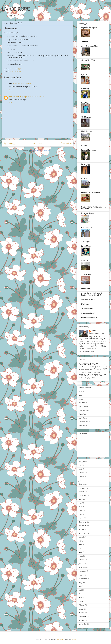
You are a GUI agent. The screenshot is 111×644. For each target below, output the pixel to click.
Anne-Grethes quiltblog (90, 46)
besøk (103, 367)
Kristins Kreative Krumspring (92, 193)
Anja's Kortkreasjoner (89, 27)
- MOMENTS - (86, 228)
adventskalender (16, 71)
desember (82, 484)
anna (81, 367)
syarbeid (97, 375)
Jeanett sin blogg (88, 309)
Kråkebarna (86, 289)
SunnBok (85, 42)
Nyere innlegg (9, 143)
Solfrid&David (86, 246)
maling (97, 372)
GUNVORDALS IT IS (88, 300)
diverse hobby (84, 370)
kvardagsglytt (86, 164)
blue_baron (60, 639)
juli (80, 541)
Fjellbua (84, 75)
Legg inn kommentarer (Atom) (42, 151)
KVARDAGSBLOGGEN (89, 318)
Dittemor (84, 179)
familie (98, 370)
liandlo (81, 399)
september (83, 496)
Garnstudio (83, 426)
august (81, 499)
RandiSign (85, 103)
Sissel (94, 331)
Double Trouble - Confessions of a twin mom (93, 208)
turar (89, 378)
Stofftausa (85, 304)
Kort (89, 372)
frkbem (84, 146)
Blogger (74, 639)
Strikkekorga (86, 275)
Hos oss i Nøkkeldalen (89, 150)
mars (81, 511)
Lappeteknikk (84, 411)
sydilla (81, 395)
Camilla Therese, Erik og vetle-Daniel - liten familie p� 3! (92, 294)
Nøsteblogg (85, 89)
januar (81, 481)
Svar (11, 90)
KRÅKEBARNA (86, 131)
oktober (81, 492)
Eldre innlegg (66, 143)
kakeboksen (83, 403)
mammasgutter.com (89, 313)
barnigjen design (87, 213)
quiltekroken (83, 407)
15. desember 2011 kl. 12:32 (22, 84)
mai (80, 465)
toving (81, 378)
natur (104, 372)
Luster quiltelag (85, 422)
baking (93, 367)
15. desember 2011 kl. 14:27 (37, 97)
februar (82, 473)
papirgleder (83, 418)
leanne (81, 392)
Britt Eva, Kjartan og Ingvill (18, 97)
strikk (82, 375)
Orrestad (84, 261)
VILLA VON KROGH (88, 60)
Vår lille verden (87, 117)
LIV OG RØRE (16, 9)
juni (80, 545)
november (82, 488)
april (80, 469)
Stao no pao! (86, 242)
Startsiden (38, 143)
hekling (82, 372)
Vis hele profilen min (86, 352)
